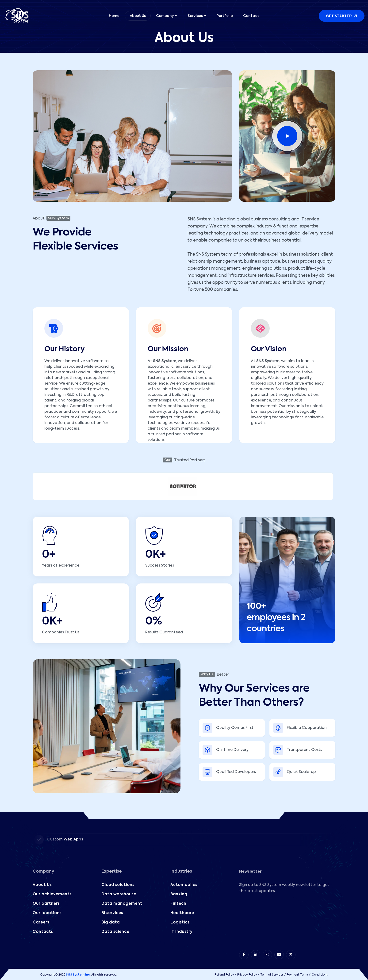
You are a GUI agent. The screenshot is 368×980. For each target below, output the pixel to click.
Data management (122, 904)
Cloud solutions (118, 885)
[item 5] (291, 955)
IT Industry (181, 932)
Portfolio (225, 16)
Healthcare (182, 913)
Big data (111, 923)
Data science (115, 932)
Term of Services (272, 975)
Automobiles (184, 885)
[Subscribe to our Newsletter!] (287, 921)
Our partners (46, 904)
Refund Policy (224, 975)
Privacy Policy (247, 975)
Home (114, 16)
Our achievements (52, 894)
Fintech (178, 904)
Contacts (43, 932)
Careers (41, 923)
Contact (251, 16)
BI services (112, 913)
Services (195, 16)
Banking (179, 894)
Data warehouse (119, 894)
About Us (138, 16)
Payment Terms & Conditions (307, 975)
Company (165, 16)
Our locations (47, 913)
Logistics (180, 923)
